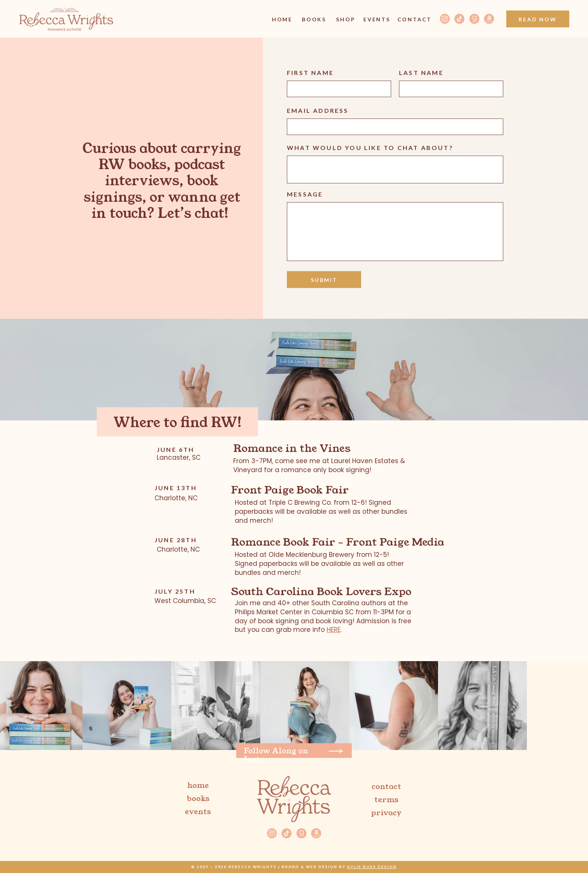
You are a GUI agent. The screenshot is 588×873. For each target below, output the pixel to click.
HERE (334, 630)
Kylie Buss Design (372, 867)
